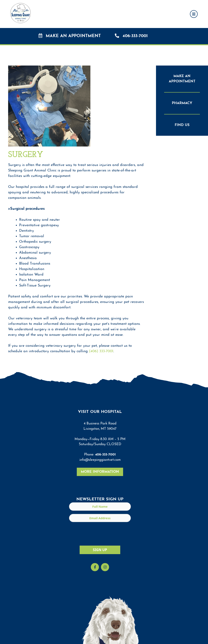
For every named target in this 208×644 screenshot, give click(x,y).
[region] (104, 636)
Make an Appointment (70, 36)
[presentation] (100, 533)
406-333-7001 (131, 36)
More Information (100, 472)
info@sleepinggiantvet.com (100, 460)
